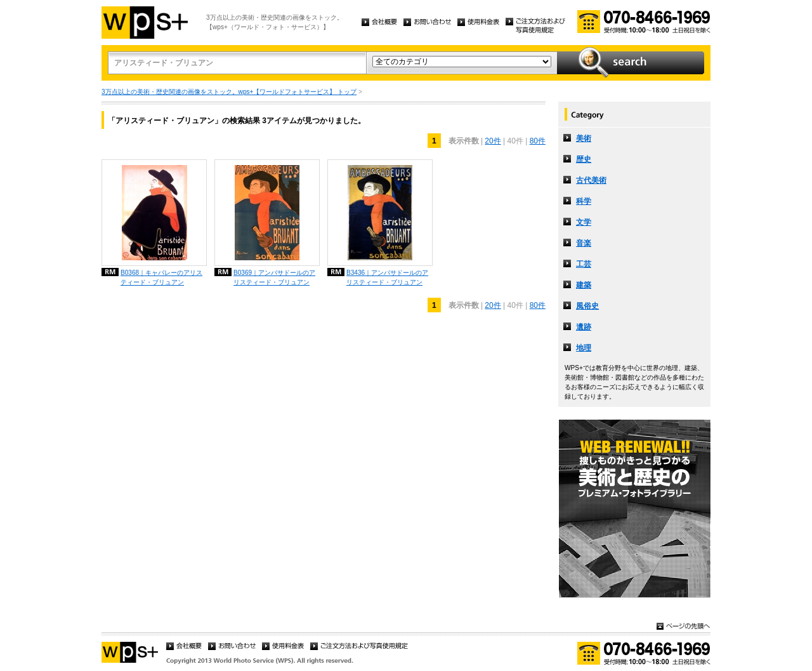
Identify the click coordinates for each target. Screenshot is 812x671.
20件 (493, 141)
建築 (584, 285)
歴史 (584, 159)
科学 (584, 201)
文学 (584, 222)
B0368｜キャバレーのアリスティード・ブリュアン (161, 277)
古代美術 (591, 180)
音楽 (584, 243)
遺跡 (584, 327)
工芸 (584, 264)
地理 (584, 348)
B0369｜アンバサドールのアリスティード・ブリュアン (274, 277)
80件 (538, 141)
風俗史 (587, 306)
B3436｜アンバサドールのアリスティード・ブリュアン (387, 277)
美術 (584, 138)
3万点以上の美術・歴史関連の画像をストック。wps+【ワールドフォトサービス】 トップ (229, 92)
